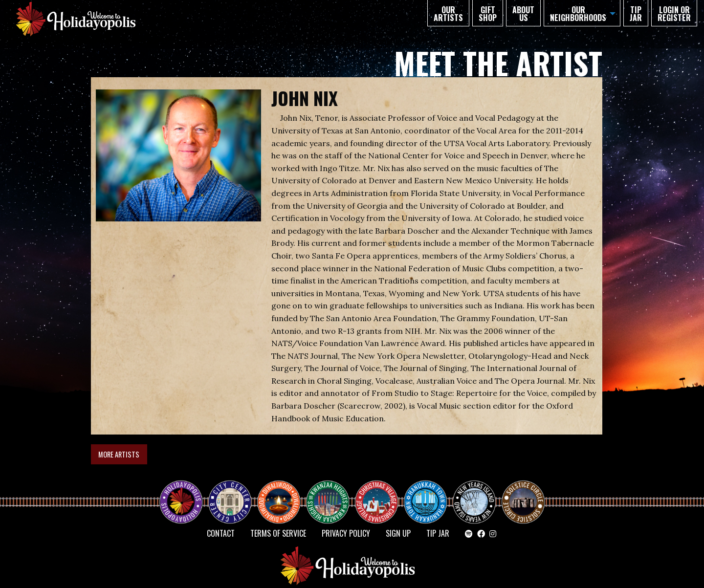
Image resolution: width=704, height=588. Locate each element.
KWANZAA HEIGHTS (331, 493)
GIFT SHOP (488, 14)
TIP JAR (636, 14)
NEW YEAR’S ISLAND (475, 497)
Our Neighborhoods (578, 14)
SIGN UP (398, 533)
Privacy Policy (346, 533)
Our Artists (448, 14)
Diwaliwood (283, 489)
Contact (221, 533)
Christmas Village (380, 493)
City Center (229, 493)
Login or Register (674, 14)
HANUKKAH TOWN (429, 493)
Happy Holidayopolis (185, 493)
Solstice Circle (524, 493)
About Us (523, 14)
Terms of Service (278, 533)
